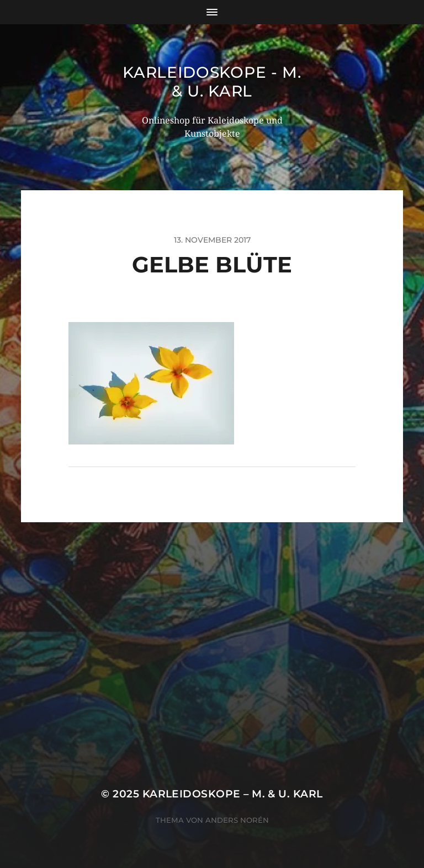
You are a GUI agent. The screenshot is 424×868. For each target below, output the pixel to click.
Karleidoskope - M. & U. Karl (212, 82)
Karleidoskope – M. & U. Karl (233, 794)
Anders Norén (237, 820)
